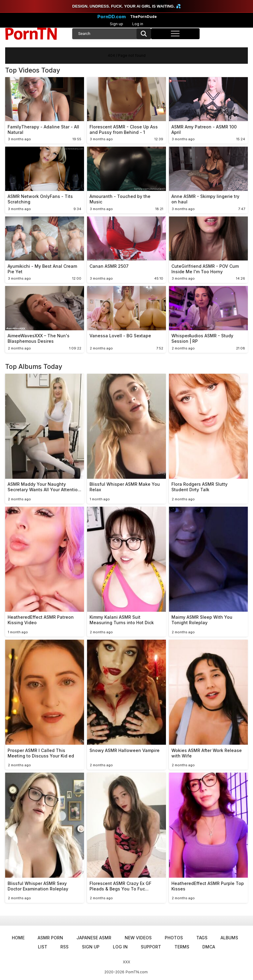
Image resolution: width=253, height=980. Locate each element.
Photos (174, 938)
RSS (64, 947)
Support (151, 947)
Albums (229, 938)
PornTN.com (137, 972)
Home (18, 938)
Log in (138, 24)
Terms (182, 947)
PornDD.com (112, 17)
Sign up (116, 24)
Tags (202, 938)
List (43, 947)
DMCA (209, 947)
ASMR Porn (50, 938)
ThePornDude (143, 17)
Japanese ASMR (94, 938)
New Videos (138, 938)
